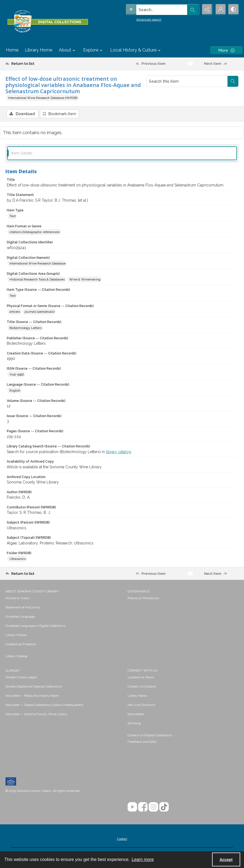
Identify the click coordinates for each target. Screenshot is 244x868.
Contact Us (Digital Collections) (150, 735)
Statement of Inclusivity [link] (23, 608)
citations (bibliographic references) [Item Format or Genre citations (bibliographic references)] (35, 232)
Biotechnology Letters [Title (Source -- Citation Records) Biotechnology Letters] (26, 328)
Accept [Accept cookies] (226, 860)
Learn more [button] (143, 859)
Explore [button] (93, 50)
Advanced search (138, 19)
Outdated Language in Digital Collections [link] (35, 626)
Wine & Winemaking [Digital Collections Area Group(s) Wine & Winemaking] (85, 280)
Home (12, 50)
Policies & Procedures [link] (143, 598)
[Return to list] (37, 64)
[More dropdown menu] (226, 50)
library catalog (118, 452)
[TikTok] (164, 807)
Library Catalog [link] (16, 656)
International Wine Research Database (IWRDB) (43, 98)
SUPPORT (13, 671)
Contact (122, 839)
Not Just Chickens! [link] (141, 705)
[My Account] (220, 9)
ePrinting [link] (134, 724)
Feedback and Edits (142, 742)
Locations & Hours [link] (141, 677)
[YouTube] (132, 807)
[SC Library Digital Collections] (48, 21)
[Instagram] (153, 807)
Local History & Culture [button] (136, 50)
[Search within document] (233, 81)
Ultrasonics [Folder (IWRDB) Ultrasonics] (18, 559)
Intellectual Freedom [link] (21, 644)
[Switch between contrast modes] (233, 9)
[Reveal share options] (206, 9)
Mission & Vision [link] (17, 598)
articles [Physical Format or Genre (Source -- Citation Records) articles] (15, 312)
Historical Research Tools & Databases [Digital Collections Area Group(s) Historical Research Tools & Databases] (37, 280)
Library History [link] (16, 635)
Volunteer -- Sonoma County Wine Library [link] (36, 714)
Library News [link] (137, 696)
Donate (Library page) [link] (21, 677)
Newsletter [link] (136, 714)
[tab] (122, 154)
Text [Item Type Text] (13, 216)
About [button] (68, 50)
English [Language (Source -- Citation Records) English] (15, 391)
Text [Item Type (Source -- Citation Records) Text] (13, 296)
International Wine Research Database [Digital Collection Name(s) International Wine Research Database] (38, 264)
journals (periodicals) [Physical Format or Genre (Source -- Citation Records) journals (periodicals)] (40, 312)
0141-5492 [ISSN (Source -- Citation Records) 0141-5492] (17, 375)
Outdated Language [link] (20, 617)
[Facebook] (143, 807)
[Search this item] (187, 81)
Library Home (39, 50)
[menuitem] (64, 598)
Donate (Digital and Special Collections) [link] (34, 687)
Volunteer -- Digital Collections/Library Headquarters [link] (44, 705)
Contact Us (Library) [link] (142, 687)
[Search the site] (151, 9)
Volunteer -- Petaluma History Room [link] (32, 696)
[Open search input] (193, 9)
